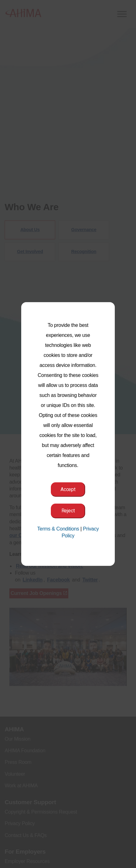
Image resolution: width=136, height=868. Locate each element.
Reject (68, 511)
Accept (68, 489)
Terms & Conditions (58, 529)
